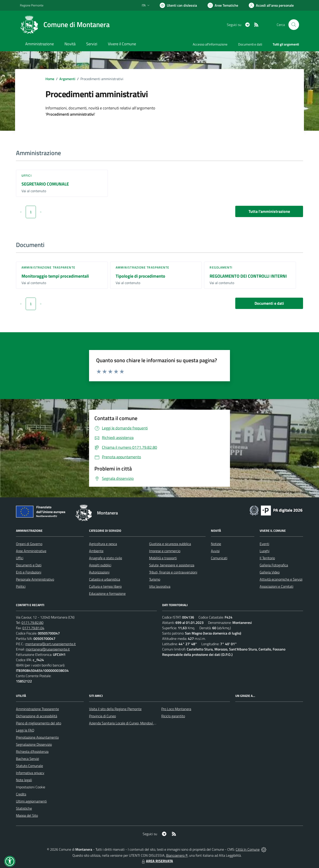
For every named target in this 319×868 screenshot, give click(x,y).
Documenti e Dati (29, 565)
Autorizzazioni (99, 572)
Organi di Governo (29, 544)
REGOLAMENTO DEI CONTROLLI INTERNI (248, 276)
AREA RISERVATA (157, 861)
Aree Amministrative (31, 551)
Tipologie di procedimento (140, 276)
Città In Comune (248, 849)
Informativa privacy (30, 773)
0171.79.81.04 (33, 628)
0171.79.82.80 (32, 623)
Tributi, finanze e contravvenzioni (173, 572)
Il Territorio (267, 558)
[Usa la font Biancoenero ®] (178, 5)
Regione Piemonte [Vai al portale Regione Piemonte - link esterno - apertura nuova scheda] (32, 5)
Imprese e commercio (165, 551)
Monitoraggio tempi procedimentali (55, 276)
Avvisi (215, 551)
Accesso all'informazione (210, 44)
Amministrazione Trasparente (37, 709)
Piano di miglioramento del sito (39, 723)
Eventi (264, 544)
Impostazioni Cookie (31, 787)
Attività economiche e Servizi (281, 579)
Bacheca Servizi (27, 759)
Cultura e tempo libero (105, 586)
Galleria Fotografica (274, 565)
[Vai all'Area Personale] (271, 5)
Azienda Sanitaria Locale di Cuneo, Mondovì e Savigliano (130, 723)
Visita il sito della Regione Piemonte (115, 709)
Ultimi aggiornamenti (31, 801)
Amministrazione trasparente (48, 267)
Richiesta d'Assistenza (32, 751)
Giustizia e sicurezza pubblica (170, 544)
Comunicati (219, 558)
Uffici (27, 175)
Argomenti (67, 79)
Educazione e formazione (107, 593)
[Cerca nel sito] (294, 25)
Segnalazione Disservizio (34, 744)
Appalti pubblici (100, 565)
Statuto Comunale (29, 766)
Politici (21, 586)
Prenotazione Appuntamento (37, 737)
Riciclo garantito (173, 716)
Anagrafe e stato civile (106, 558)
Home (50, 79)
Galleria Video (270, 572)
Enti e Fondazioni (29, 572)
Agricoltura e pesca (103, 544)
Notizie (216, 544)
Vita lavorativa (160, 586)
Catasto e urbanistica (105, 579)
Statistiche (24, 808)
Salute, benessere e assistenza (172, 565)
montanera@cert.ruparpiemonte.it (51, 644)
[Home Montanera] (65, 25)
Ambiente (96, 551)
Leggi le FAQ (25, 730)
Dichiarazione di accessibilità (37, 716)
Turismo (155, 579)
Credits (21, 794)
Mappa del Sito (27, 815)
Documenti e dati (269, 303)
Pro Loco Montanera (176, 709)
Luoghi (265, 551)
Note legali (24, 780)
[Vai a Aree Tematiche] (223, 5)
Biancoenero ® (177, 855)
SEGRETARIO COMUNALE (45, 184)
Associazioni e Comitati (276, 586)
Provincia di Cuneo (102, 716)
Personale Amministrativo (35, 579)
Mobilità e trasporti (163, 558)
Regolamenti (221, 267)
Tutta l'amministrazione (269, 211)
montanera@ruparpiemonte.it (48, 649)
